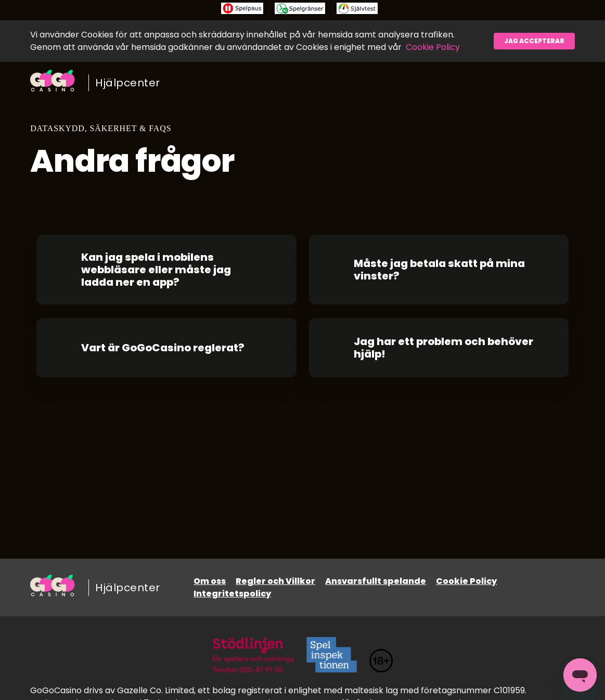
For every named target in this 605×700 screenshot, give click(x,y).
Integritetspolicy (232, 594)
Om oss (210, 581)
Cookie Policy (433, 47)
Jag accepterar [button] (534, 41)
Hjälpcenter (128, 83)
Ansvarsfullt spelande (376, 581)
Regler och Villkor (275, 581)
